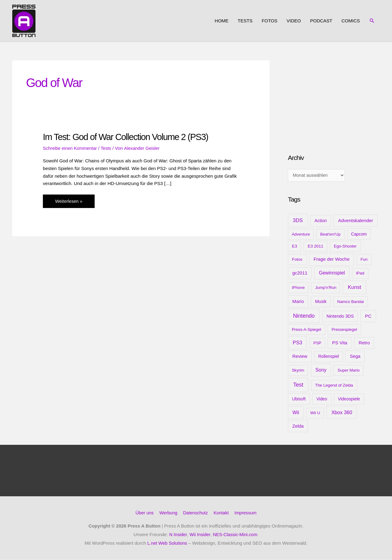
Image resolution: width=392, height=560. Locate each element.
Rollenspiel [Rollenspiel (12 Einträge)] (329, 357)
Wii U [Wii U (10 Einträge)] (315, 413)
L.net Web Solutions (167, 543)
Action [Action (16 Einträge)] (321, 221)
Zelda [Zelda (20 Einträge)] (298, 427)
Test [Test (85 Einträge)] (298, 385)
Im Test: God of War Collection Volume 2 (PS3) (128, 137)
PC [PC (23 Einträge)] (368, 316)
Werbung (168, 513)
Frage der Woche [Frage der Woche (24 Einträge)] (332, 260)
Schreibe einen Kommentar (71, 148)
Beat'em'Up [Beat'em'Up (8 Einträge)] (330, 235)
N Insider (177, 535)
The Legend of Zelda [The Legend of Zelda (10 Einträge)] (334, 386)
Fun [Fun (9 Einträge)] (364, 260)
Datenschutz (196, 513)
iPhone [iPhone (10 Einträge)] (298, 288)
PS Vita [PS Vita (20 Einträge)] (339, 343)
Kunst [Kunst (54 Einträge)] (355, 288)
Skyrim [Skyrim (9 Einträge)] (298, 371)
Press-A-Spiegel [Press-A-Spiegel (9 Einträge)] (307, 330)
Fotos (269, 21)
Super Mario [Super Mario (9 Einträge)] (349, 371)
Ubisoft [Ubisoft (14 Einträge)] (299, 399)
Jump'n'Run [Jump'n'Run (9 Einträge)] (326, 288)
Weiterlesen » (69, 202)
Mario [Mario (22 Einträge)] (298, 302)
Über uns (143, 513)
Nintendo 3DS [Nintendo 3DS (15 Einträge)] (340, 316)
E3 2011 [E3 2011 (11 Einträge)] (316, 247)
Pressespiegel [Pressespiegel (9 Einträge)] (344, 330)
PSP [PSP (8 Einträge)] (317, 344)
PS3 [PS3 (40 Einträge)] (298, 343)
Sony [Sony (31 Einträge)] (321, 371)
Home (222, 21)
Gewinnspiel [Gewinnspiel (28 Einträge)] (332, 273)
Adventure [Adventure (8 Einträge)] (301, 235)
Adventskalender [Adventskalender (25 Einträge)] (356, 221)
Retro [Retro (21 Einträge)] (364, 343)
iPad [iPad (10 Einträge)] (360, 274)
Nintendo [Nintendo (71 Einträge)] (304, 316)
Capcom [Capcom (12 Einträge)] (359, 234)
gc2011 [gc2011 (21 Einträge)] (300, 273)
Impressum (247, 513)
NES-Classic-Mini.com (235, 535)
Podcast (321, 21)
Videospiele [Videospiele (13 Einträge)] (349, 399)
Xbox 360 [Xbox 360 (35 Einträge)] (342, 413)
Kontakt (222, 513)
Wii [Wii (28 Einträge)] (296, 413)
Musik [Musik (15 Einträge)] (321, 302)
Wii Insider (200, 535)
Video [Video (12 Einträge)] (322, 399)
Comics (351, 21)
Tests (245, 21)
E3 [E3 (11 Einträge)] (294, 247)
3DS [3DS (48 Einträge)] (298, 221)
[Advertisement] (334, 99)
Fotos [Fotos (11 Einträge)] (297, 260)
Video (294, 21)
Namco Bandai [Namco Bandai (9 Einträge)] (351, 302)
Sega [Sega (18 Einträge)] (355, 357)
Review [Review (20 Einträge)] (300, 357)
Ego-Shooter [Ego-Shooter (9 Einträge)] (345, 247)
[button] (372, 21)
